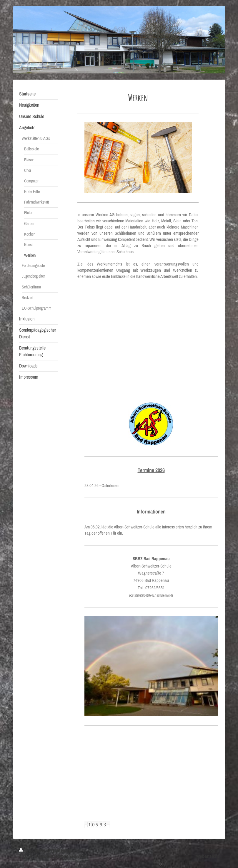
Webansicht (207, 856)
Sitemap (63, 850)
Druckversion (36, 850)
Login (213, 850)
